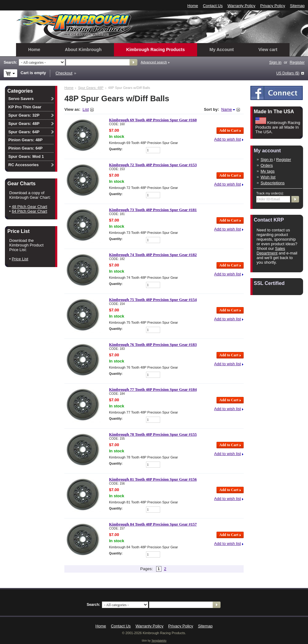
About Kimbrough (83, 50)
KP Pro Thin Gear (25, 107)
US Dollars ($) (288, 73)
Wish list (268, 177)
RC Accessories (24, 165)
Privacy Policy (273, 6)
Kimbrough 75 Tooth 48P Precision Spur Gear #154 (153, 300)
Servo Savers (21, 99)
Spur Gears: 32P (24, 115)
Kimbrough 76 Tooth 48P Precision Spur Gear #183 (153, 344)
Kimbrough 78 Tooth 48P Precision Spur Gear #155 (153, 434)
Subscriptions (273, 183)
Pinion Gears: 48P (25, 140)
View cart (268, 50)
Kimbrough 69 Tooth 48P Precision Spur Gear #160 (153, 120)
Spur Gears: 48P (91, 88)
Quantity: (116, 149)
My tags (268, 171)
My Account (222, 50)
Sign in (275, 62)
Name (227, 109)
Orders (267, 165)
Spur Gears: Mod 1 (26, 156)
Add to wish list (227, 139)
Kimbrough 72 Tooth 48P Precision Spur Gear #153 (153, 165)
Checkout (64, 73)
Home (193, 6)
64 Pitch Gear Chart (29, 211)
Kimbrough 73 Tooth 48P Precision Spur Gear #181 (153, 210)
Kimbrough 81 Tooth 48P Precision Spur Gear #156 (153, 479)
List (86, 109)
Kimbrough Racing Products (156, 50)
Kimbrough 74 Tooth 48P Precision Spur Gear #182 (153, 255)
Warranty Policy (242, 6)
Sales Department (271, 251)
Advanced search (154, 62)
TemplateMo (159, 641)
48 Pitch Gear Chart (29, 207)
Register (297, 62)
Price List (20, 259)
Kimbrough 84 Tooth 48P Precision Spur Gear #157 (153, 524)
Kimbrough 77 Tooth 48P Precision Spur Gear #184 (153, 389)
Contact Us (213, 6)
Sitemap (297, 6)
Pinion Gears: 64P (25, 148)
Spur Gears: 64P (24, 132)
